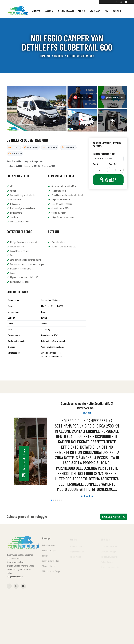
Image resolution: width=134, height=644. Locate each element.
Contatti (117, 11)
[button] (52, 500)
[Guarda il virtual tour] (113, 97)
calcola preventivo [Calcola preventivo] (114, 517)
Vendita (82, 11)
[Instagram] (121, 2)
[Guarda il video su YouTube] (82, 97)
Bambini (113, 164)
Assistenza (95, 11)
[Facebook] (116, 2)
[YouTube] (126, 2)
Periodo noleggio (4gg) (104, 154)
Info (106, 11)
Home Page (45, 56)
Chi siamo (36, 11)
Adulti (96, 164)
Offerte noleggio (66, 11)
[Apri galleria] (37, 109)
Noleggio (49, 11)
